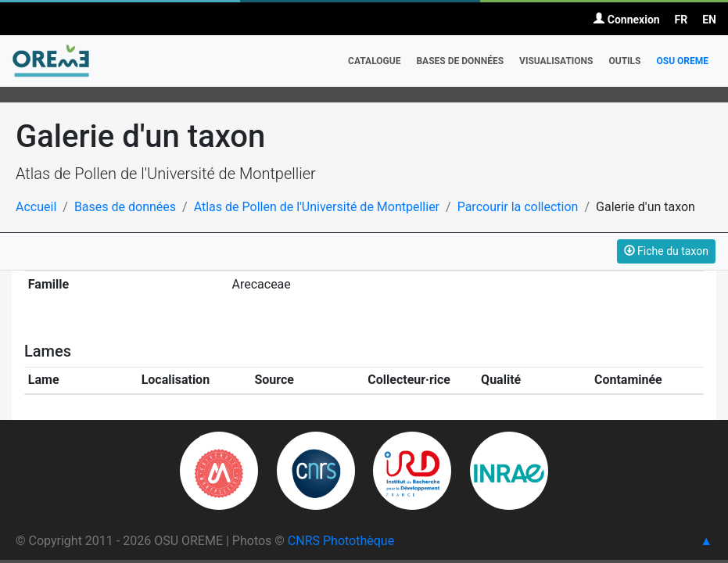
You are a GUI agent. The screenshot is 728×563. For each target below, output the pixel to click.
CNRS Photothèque (341, 541)
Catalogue (374, 61)
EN (709, 20)
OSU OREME (682, 61)
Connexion (626, 20)
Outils (624, 61)
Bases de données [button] (460, 61)
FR (681, 20)
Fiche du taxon (666, 251)
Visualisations (556, 61)
